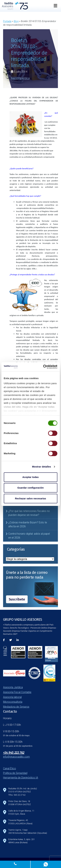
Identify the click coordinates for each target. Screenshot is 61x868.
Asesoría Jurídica (13, 687)
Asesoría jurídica (20, 78)
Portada (7, 21)
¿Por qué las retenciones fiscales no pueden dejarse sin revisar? (29, 513)
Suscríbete (17, 599)
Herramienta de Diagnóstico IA (21, 778)
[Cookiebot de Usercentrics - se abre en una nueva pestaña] (43, 367)
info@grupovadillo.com (16, 757)
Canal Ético (10, 768)
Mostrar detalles (42, 467)
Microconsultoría (13, 702)
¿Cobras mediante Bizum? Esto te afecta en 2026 (28, 524)
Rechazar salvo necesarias (30, 498)
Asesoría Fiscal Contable (17, 692)
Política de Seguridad (15, 773)
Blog (16, 21)
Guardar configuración (31, 488)
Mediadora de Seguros (16, 707)
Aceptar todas (30, 477)
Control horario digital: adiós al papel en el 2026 (29, 536)
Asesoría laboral (12, 697)
